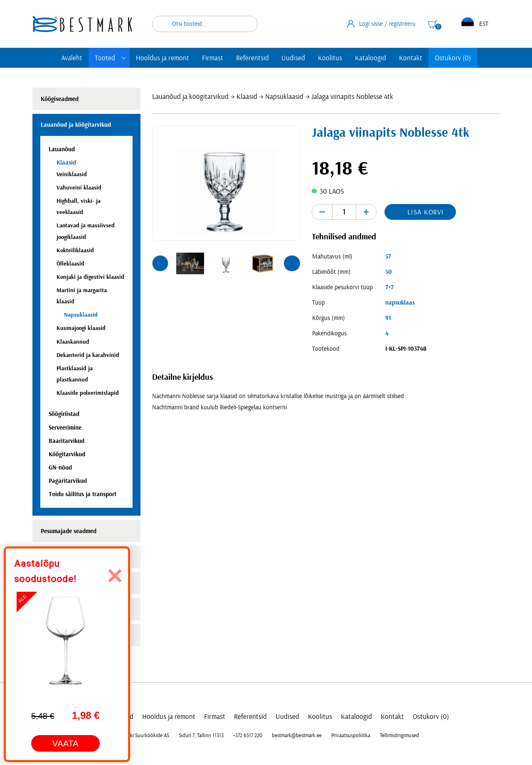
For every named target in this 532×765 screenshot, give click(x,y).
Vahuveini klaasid (79, 188)
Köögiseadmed (60, 99)
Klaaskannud (73, 342)
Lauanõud (62, 149)
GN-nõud (60, 468)
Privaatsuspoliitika (351, 735)
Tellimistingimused (399, 735)
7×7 (389, 287)
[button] (160, 263)
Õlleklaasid (70, 264)
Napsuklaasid (284, 97)
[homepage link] (82, 24)
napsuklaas (400, 303)
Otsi (246, 24)
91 (388, 318)
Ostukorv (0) (453, 58)
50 (389, 272)
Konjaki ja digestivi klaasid (90, 277)
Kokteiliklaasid (75, 250)
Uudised (293, 58)
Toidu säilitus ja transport (83, 494)
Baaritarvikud (66, 441)
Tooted (105, 58)
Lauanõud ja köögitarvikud (190, 97)
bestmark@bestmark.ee (297, 735)
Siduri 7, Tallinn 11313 (201, 735)
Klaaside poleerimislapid (88, 393)
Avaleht (72, 58)
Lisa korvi (426, 212)
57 (388, 257)
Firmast (213, 58)
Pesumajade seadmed (69, 531)
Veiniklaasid (72, 174)
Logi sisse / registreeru (382, 24)
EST (475, 24)
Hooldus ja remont (163, 58)
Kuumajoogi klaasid (81, 328)
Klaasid (247, 97)
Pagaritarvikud (68, 481)
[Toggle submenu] (124, 58)
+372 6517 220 (248, 735)
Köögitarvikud (67, 454)
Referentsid (252, 58)
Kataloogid (371, 58)
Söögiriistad (64, 414)
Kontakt (411, 58)
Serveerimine (65, 428)
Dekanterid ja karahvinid (88, 355)
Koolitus (330, 58)
